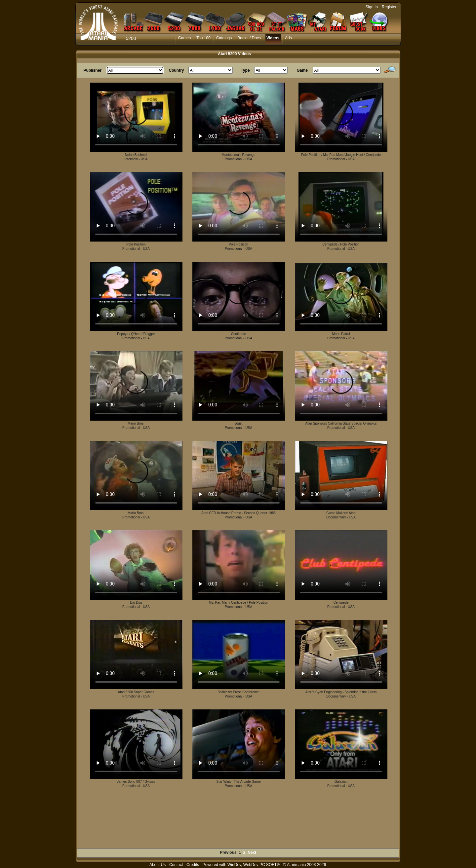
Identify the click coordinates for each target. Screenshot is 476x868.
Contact (176, 865)
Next (252, 852)
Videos (273, 38)
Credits (193, 865)
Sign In (372, 7)
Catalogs (224, 38)
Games (185, 38)
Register (389, 7)
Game (302, 70)
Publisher (93, 70)
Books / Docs (249, 38)
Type (245, 70)
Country (177, 70)
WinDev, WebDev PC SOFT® (254, 865)
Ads (288, 38)
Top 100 (203, 38)
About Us (158, 865)
